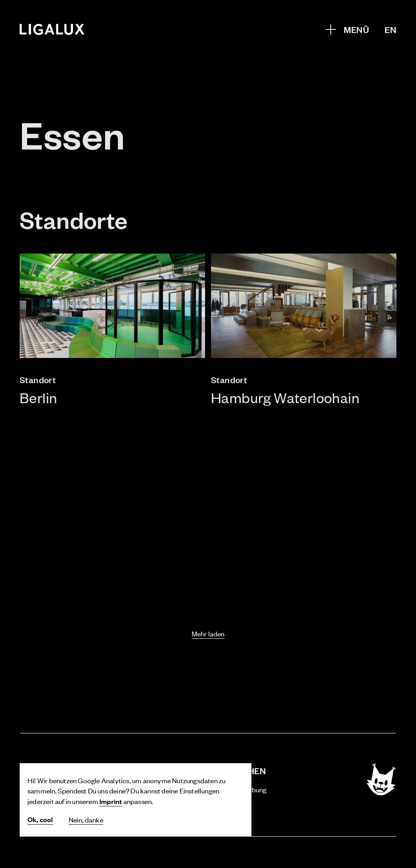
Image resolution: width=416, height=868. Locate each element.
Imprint (111, 801)
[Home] (52, 29)
